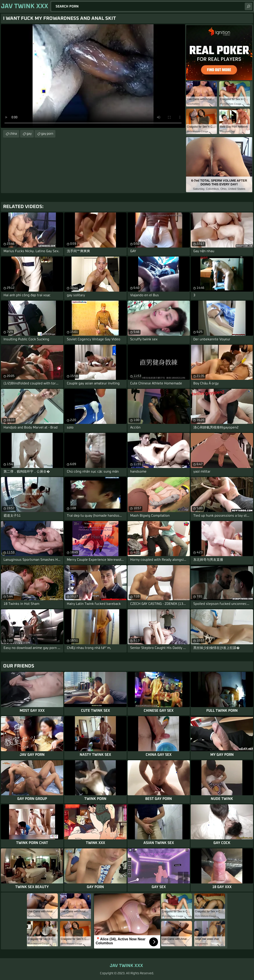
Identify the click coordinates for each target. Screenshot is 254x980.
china (13, 134)
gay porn (47, 134)
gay (29, 134)
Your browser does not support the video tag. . (93, 76)
